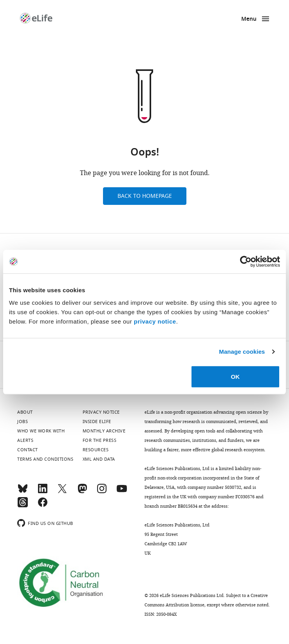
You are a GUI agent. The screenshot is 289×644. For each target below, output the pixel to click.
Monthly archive (104, 431)
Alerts (25, 440)
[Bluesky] (23, 492)
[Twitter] (62, 492)
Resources (96, 450)
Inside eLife (97, 421)
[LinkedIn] (43, 492)
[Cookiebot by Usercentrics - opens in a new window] (246, 262)
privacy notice (155, 321)
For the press (100, 440)
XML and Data (99, 459)
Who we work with (41, 431)
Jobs (23, 421)
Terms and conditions (45, 459)
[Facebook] (43, 506)
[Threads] (23, 506)
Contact (28, 450)
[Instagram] (102, 492)
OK (236, 376)
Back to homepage (145, 196)
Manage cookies (242, 352)
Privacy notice (101, 412)
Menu (249, 19)
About (25, 412)
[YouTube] (122, 492)
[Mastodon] (82, 492)
